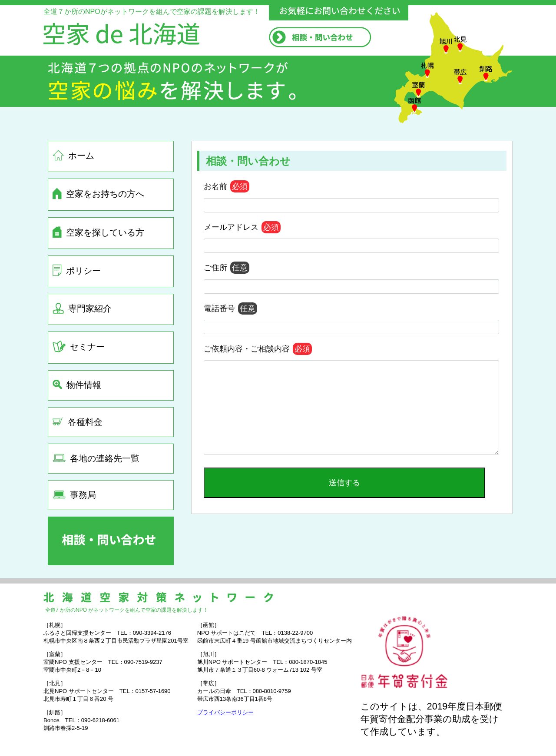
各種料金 (78, 422)
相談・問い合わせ (248, 161)
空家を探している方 (98, 232)
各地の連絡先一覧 (96, 458)
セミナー (79, 346)
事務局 (74, 495)
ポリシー (77, 270)
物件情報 (77, 385)
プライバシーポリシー (225, 712)
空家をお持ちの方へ (98, 194)
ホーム (73, 155)
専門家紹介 (82, 308)
